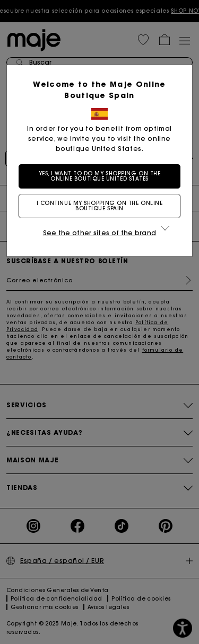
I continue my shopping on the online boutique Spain (100, 206)
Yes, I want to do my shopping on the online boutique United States (100, 176)
